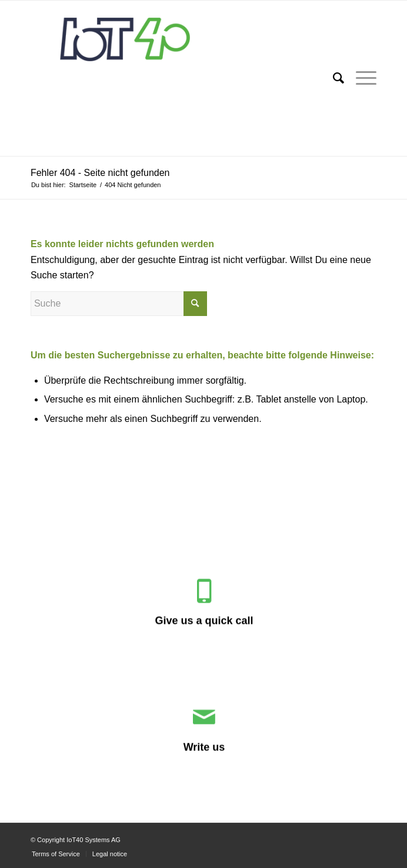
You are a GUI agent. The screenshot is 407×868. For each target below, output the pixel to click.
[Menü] (360, 78)
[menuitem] (333, 78)
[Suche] (333, 78)
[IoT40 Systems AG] (169, 78)
